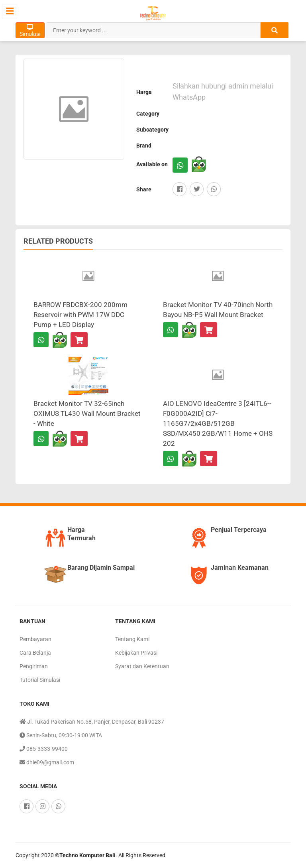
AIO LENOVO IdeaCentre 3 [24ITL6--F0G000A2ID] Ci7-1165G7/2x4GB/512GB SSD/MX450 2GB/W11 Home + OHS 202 (218, 423)
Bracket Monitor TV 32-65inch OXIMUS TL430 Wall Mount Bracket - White (87, 413)
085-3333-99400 (44, 749)
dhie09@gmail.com (47, 762)
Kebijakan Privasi (136, 653)
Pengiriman (34, 666)
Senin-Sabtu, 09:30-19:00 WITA (61, 735)
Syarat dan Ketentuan (142, 666)
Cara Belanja (35, 653)
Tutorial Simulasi (40, 680)
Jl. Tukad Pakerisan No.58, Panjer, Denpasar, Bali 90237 (92, 722)
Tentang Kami (132, 639)
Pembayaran (35, 639)
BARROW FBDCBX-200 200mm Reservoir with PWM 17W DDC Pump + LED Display (80, 315)
